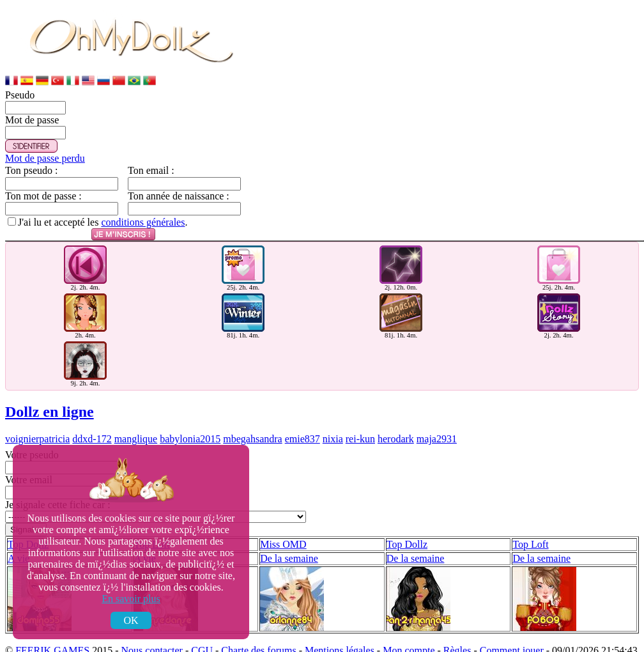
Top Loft (530, 523)
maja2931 (437, 418)
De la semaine (289, 537)
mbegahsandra (252, 418)
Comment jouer (512, 629)
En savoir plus (131, 599)
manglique (136, 418)
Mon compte (409, 629)
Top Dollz (407, 523)
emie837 (303, 418)
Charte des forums (258, 629)
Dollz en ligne (50, 391)
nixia (333, 418)
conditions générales (143, 222)
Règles (457, 629)
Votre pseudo (32, 434)
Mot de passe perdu (45, 158)
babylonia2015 (190, 418)
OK (131, 620)
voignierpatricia (37, 418)
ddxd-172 (92, 418)
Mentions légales (340, 629)
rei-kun (360, 418)
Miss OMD (283, 523)
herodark (396, 418)
